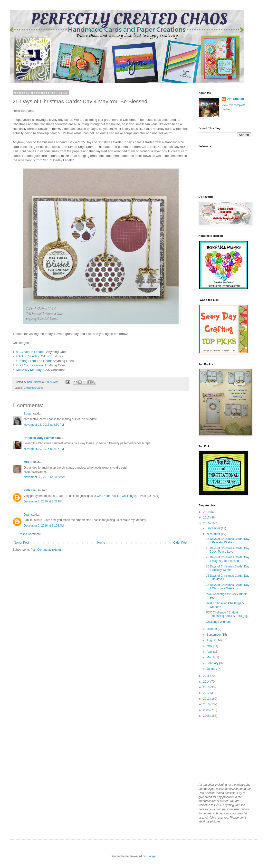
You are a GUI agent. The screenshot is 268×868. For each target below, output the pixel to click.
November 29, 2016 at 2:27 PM (44, 449)
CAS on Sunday (28, 356)
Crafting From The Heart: (34, 361)
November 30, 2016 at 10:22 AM (44, 477)
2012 (207, 693)
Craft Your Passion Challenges (117, 496)
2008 (207, 716)
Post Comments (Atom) (46, 550)
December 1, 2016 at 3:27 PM (43, 501)
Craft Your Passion (30, 365)
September (214, 635)
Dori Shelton (235, 99)
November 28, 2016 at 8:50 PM (44, 425)
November (214, 534)
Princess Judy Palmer (39, 438)
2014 (207, 682)
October (212, 629)
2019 (207, 512)
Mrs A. (28, 462)
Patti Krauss (32, 490)
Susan (28, 414)
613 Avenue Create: (31, 352)
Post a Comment (30, 534)
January (212, 669)
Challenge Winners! (219, 622)
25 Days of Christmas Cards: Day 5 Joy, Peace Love (228, 550)
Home (101, 543)
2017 (207, 518)
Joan (27, 515)
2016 (207, 523)
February (213, 663)
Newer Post (21, 543)
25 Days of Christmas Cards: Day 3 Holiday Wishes (228, 568)
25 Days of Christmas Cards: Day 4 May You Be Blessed (228, 559)
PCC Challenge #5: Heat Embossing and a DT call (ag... (228, 614)
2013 (207, 687)
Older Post (180, 543)
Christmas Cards (34, 388)
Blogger (151, 856)
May (210, 646)
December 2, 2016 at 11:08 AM (44, 526)
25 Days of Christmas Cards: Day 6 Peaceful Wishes (228, 541)
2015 (207, 676)
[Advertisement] (223, 750)
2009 (207, 710)
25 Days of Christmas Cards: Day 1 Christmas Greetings (228, 587)
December (214, 528)
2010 (207, 704)
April (210, 652)
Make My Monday (29, 370)
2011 (207, 699)
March (211, 657)
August (212, 640)
